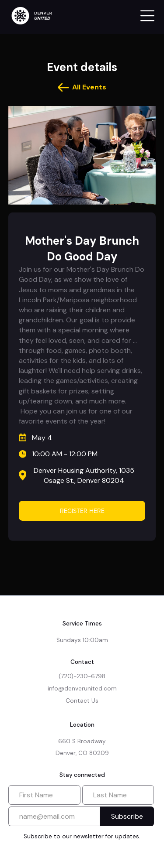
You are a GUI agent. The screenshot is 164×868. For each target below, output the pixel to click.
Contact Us (82, 701)
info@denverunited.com (82, 689)
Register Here (82, 511)
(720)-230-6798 (82, 676)
